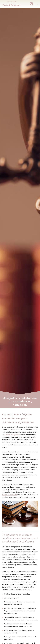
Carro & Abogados (12, 435)
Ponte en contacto (10, 495)
